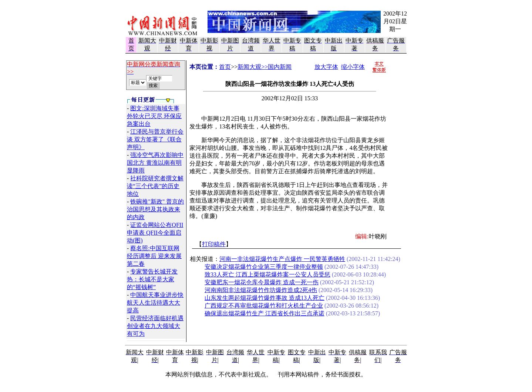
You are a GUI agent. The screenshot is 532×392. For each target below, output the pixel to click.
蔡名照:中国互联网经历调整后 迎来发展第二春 (154, 256)
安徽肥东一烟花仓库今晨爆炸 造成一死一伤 (262, 282)
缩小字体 (353, 67)
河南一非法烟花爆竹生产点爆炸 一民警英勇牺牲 (282, 259)
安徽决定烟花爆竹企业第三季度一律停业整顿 (264, 267)
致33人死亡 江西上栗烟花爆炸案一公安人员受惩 (267, 274)
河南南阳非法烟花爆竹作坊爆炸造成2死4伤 (261, 290)
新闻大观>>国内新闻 (265, 67)
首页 (225, 67)
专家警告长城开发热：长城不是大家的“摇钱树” (152, 279)
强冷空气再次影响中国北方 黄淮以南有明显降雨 (155, 163)
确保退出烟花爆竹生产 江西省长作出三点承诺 (265, 313)
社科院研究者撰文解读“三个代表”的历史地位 (155, 186)
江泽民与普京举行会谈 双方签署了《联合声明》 (155, 139)
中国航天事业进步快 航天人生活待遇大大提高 (155, 303)
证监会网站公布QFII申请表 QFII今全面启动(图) (155, 233)
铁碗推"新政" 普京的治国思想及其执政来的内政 (155, 209)
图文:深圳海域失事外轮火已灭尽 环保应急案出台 (154, 116)
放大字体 (326, 67)
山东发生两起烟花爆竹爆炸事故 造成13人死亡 (265, 298)
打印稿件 (214, 244)
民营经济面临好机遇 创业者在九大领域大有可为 (155, 326)
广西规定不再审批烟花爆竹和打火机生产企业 (264, 306)
